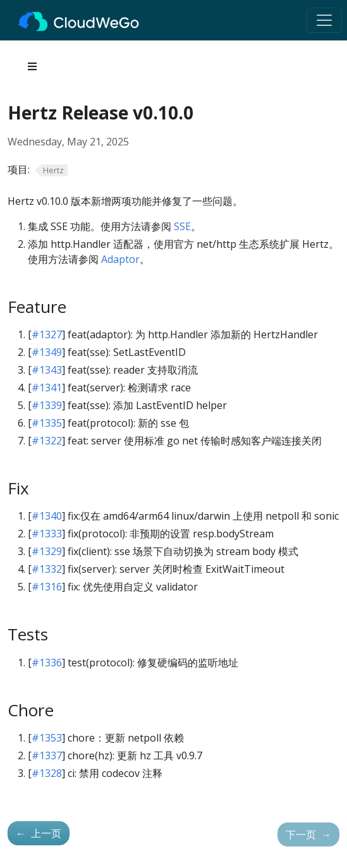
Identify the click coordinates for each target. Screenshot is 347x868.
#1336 (47, 663)
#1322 (47, 441)
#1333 (47, 534)
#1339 (47, 405)
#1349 (47, 352)
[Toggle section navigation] (32, 66)
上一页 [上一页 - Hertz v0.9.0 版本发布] (39, 833)
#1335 (47, 423)
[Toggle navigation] (324, 20)
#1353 (47, 738)
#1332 (47, 569)
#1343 (47, 370)
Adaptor (120, 259)
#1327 (47, 334)
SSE (182, 226)
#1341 (47, 388)
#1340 (47, 516)
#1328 (47, 773)
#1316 (47, 587)
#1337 (47, 755)
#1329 (47, 551)
